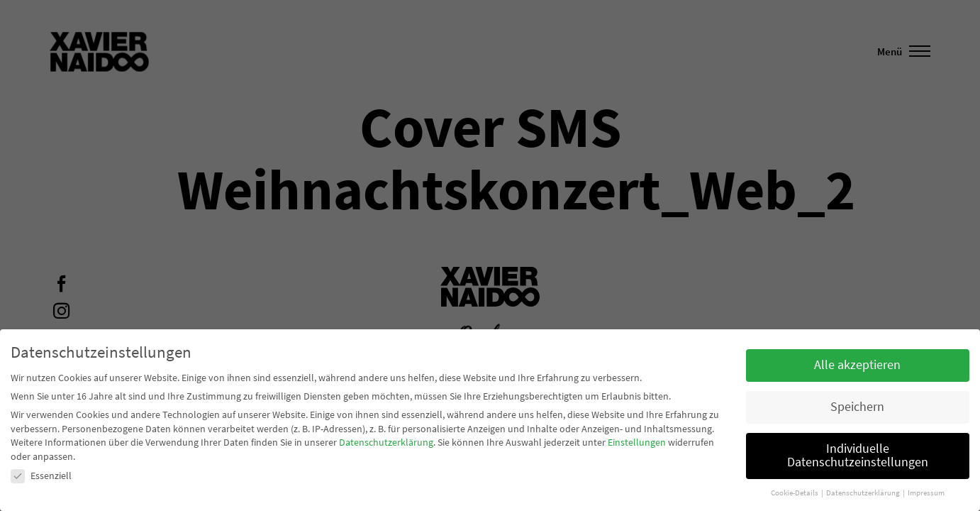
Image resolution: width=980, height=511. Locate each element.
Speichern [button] (857, 407)
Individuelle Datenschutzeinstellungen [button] (858, 456)
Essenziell (41, 476)
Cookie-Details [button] (795, 493)
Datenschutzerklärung (386, 442)
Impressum (926, 493)
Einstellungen (637, 442)
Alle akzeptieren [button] (857, 365)
